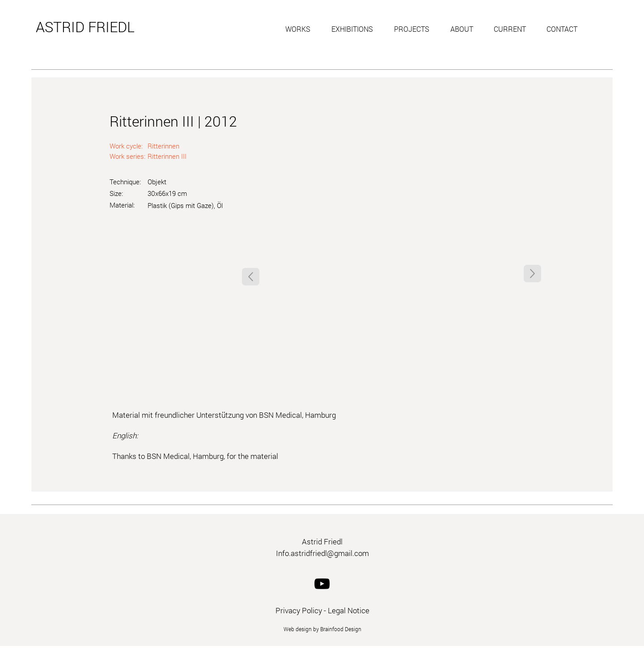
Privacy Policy (299, 610)
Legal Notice (349, 610)
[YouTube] (322, 584)
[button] (302, 29)
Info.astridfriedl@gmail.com (322, 553)
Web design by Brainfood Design (322, 629)
